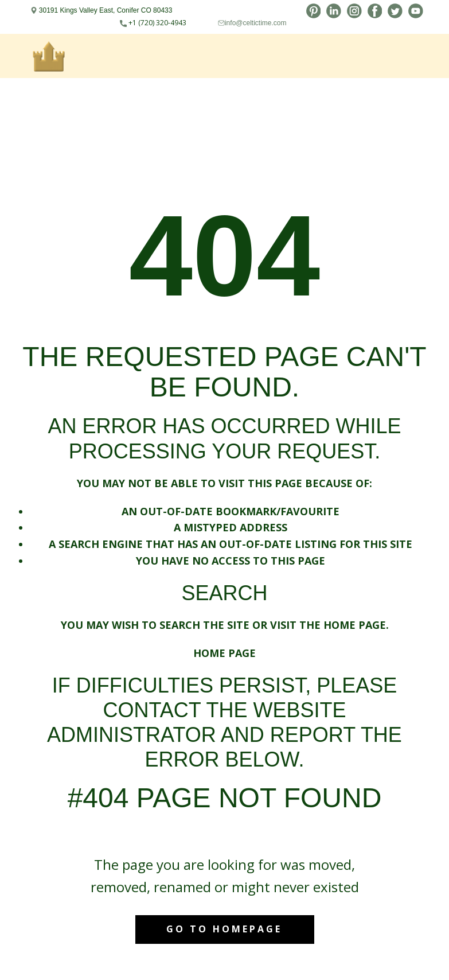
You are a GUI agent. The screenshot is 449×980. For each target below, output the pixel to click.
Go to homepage (224, 929)
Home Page (224, 653)
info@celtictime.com (256, 23)
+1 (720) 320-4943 (153, 23)
